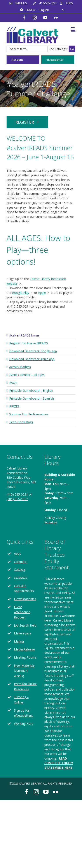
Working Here (24, 724)
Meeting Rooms (25, 657)
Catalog (19, 570)
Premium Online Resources (25, 686)
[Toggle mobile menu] (73, 29)
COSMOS (21, 578)
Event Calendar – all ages (27, 375)
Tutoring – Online (21, 700)
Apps (17, 554)
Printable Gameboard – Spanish (31, 398)
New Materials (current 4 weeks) (24, 671)
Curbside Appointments (24, 588)
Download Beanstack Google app (33, 351)
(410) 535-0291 (17, 494)
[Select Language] (52, 10)
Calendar (20, 562)
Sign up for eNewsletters (23, 713)
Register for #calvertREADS (29, 343)
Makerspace (23, 633)
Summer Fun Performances (29, 414)
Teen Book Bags (21, 422)
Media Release (24, 649)
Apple (44, 293)
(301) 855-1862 (17, 499)
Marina (19, 641)
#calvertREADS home (24, 335)
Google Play (23, 293)
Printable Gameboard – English (31, 391)
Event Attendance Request (22, 612)
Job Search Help (25, 625)
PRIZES (14, 406)
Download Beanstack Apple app (32, 359)
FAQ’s (13, 383)
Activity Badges (20, 367)
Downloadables (25, 599)
